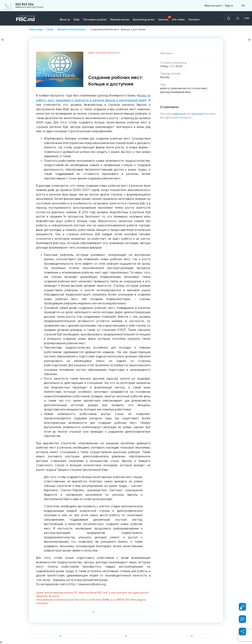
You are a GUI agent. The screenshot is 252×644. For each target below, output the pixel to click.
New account (213, 6)
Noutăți (165, 77)
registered (179, 114)
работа (165, 88)
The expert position (95, 20)
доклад (165, 92)
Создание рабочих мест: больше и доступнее (118, 30)
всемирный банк (181, 92)
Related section (120, 20)
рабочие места (181, 88)
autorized (197, 114)
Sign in (229, 6)
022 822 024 (25, 4)
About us (65, 20)
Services (165, 18)
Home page (36, 30)
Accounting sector (144, 20)
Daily (77, 20)
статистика (199, 88)
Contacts (194, 20)
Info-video (178, 20)
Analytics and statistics (72, 30)
